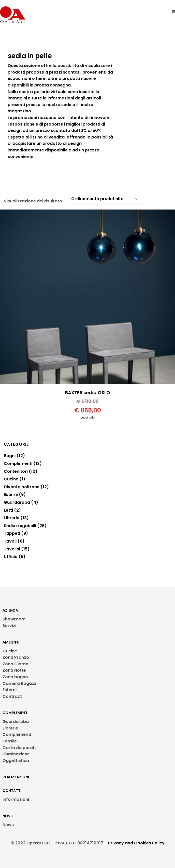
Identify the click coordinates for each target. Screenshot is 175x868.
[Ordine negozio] (101, 199)
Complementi (17, 734)
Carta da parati (19, 748)
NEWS (8, 816)
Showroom (14, 619)
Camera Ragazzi (20, 683)
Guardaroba (16, 722)
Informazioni (16, 799)
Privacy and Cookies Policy (136, 843)
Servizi (9, 626)
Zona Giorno (16, 664)
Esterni (10, 690)
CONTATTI (12, 791)
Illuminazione (16, 754)
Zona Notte (14, 670)
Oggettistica (16, 761)
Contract (12, 696)
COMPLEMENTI (16, 713)
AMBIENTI (11, 642)
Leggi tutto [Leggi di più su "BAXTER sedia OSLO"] (87, 418)
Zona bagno (15, 677)
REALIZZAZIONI (16, 777)
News (8, 825)
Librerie (10, 728)
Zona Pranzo (16, 657)
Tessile (10, 741)
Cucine (10, 651)
